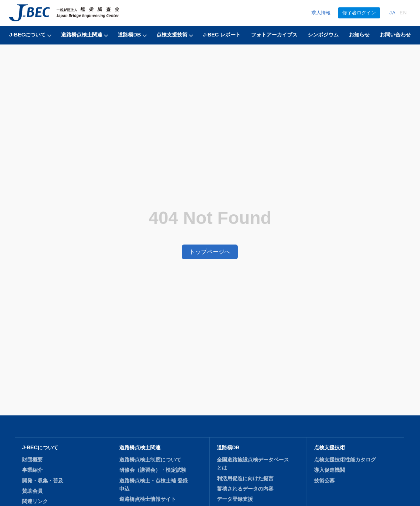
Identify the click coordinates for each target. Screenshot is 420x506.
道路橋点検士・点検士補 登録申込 (153, 460)
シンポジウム (323, 35)
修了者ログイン (359, 13)
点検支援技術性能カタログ (345, 435)
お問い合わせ (395, 35)
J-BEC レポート (222, 35)
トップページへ (210, 239)
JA (393, 13)
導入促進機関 (329, 446)
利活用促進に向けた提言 (245, 454)
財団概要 (32, 435)
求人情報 (321, 13)
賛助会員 (32, 466)
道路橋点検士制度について (150, 435)
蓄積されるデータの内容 (245, 464)
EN (403, 13)
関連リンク (35, 477)
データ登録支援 (235, 475)
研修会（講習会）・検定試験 (153, 446)
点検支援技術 (172, 35)
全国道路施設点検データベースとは (253, 439)
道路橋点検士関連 (82, 35)
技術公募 (324, 456)
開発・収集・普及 (43, 456)
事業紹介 (32, 446)
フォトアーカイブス (274, 35)
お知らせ (359, 35)
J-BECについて (27, 35)
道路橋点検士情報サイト (148, 475)
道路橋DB (129, 35)
